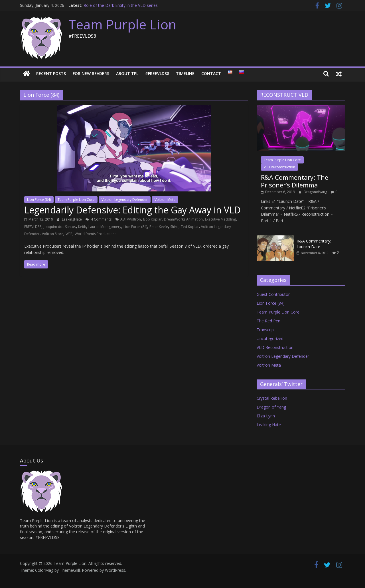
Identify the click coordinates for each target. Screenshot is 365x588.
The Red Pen (268, 321)
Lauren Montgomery (105, 227)
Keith (82, 227)
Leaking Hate (269, 425)
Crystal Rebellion (272, 398)
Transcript (266, 330)
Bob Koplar (152, 219)
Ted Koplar (190, 227)
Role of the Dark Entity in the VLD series (121, 5)
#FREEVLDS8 (157, 73)
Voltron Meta (165, 200)
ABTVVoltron (131, 219)
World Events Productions (96, 234)
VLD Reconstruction (279, 167)
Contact (211, 73)
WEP (69, 234)
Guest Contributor (273, 294)
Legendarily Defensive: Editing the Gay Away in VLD (132, 210)
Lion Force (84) (39, 200)
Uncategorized (270, 339)
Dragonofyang (316, 192)
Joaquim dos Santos (60, 227)
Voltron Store (53, 234)
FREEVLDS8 (33, 227)
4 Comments (99, 219)
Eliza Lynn (266, 416)
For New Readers (91, 73)
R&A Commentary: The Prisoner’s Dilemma (295, 181)
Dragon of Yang (271, 407)
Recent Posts (51, 73)
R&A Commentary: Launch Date (314, 244)
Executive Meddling (220, 219)
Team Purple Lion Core (76, 200)
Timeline (185, 73)
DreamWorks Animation (183, 219)
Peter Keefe (159, 227)
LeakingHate (72, 219)
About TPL (127, 73)
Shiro (174, 227)
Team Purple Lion (122, 24)
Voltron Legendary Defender (125, 200)
